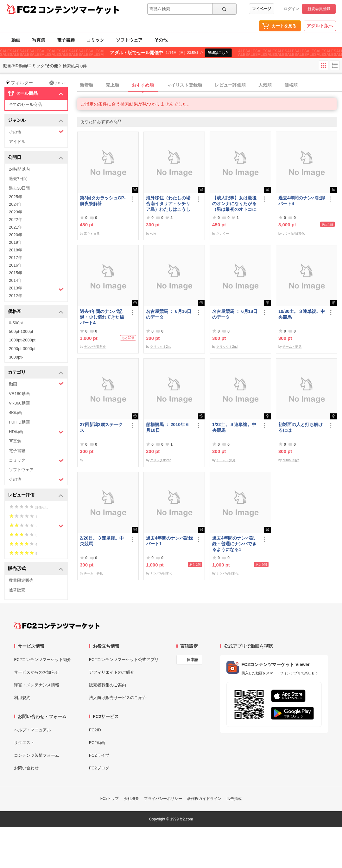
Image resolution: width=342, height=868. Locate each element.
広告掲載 (234, 799)
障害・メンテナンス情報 (37, 685)
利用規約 (22, 698)
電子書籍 (66, 40)
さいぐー (223, 233)
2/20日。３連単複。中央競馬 (102, 541)
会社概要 (131, 799)
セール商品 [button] (36, 94)
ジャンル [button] (36, 121)
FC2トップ (110, 799)
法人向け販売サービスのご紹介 (118, 698)
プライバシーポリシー (163, 799)
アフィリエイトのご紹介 (112, 672)
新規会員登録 (319, 9)
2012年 (16, 296)
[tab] (210, 85)
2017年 (16, 258)
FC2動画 (97, 743)
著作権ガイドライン (204, 799)
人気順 (265, 85)
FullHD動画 (19, 422)
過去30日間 (19, 188)
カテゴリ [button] (36, 373)
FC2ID (95, 730)
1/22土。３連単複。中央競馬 (234, 427)
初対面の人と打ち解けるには (301, 427)
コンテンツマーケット (79, 10)
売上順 (112, 85)
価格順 (291, 85)
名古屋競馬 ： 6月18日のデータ (235, 314)
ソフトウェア (129, 40)
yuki (153, 233)
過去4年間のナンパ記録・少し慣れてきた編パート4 (102, 317)
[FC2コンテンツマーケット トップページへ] (57, 625)
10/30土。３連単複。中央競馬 (302, 314)
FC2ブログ (99, 768)
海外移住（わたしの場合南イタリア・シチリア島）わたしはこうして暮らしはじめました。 (168, 204)
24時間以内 (19, 169)
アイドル (17, 142)
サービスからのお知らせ (37, 672)
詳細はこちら (218, 53)
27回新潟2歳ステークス (101, 427)
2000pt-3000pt (22, 349)
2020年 (16, 235)
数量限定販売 (21, 580)
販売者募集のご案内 (108, 685)
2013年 (36, 289)
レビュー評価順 (230, 85)
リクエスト (24, 743)
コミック (95, 40)
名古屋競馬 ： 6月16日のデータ (169, 314)
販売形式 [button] (36, 569)
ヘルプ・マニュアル (32, 730)
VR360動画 (19, 403)
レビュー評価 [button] (36, 495)
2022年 (16, 220)
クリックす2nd (161, 347)
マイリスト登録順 (184, 85)
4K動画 (16, 413)
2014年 (16, 280)
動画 (16, 40)
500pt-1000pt (21, 331)
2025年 (16, 197)
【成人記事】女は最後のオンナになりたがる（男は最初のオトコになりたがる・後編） (234, 204)
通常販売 (17, 590)
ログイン (291, 9)
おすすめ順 (143, 85)
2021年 (16, 227)
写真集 (39, 40)
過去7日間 (18, 179)
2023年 (16, 212)
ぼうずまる (92, 233)
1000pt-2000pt (22, 340)
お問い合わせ (26, 768)
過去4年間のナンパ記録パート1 (169, 541)
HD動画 (36, 432)
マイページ (262, 9)
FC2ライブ (99, 755)
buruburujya (291, 460)
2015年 (16, 273)
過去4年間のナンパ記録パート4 (302, 201)
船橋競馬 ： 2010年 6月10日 (167, 427)
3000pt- (16, 357)
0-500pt (16, 323)
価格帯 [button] (36, 312)
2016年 (16, 265)
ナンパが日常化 (294, 233)
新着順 (86, 85)
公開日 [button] (36, 158)
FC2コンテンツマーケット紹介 (43, 660)
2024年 (16, 204)
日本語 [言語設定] (193, 660)
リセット (58, 83)
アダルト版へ (320, 26)
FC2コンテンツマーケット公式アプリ (124, 660)
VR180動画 (19, 394)
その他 (161, 40)
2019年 (16, 242)
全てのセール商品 (25, 104)
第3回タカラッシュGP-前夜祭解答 (103, 201)
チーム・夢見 (292, 347)
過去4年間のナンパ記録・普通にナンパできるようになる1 (234, 544)
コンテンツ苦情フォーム (37, 755)
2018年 (16, 250)
